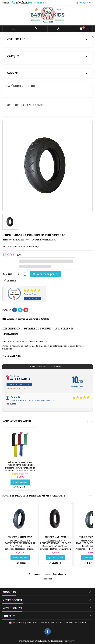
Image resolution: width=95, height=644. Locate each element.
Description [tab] (11, 329)
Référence (8, 240)
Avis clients (12, 356)
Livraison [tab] (10, 334)
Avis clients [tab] (64, 329)
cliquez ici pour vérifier (75, 623)
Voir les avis (32, 298)
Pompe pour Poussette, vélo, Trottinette (20, 464)
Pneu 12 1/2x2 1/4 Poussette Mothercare (20, 542)
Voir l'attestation (19, 385)
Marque (37, 240)
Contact (6, 3)
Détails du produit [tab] (38, 329)
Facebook (48, 579)
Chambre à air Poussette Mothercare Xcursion (55, 543)
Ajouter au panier (45, 274)
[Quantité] (18, 274)
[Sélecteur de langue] (83, 3)
